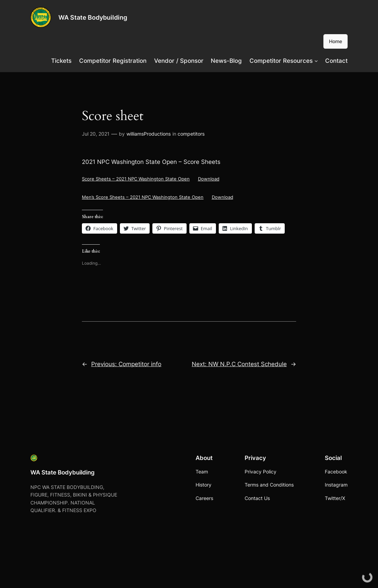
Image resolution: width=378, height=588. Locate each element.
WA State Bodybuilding (93, 17)
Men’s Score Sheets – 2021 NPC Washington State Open (143, 197)
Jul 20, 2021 (96, 134)
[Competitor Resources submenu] (316, 61)
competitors (191, 134)
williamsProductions (149, 134)
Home (336, 41)
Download (209, 179)
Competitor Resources (281, 61)
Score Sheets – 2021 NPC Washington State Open (136, 179)
